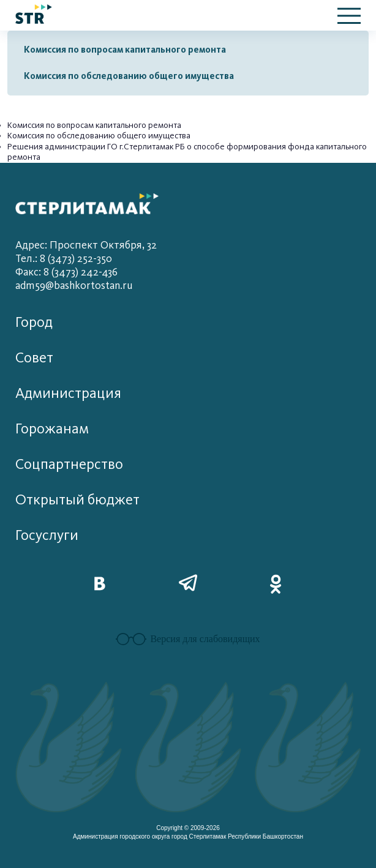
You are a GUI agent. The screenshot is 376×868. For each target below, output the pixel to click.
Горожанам (52, 429)
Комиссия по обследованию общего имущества (129, 76)
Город (34, 322)
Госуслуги (47, 535)
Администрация (68, 393)
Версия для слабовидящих (188, 639)
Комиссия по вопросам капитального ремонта (125, 50)
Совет (34, 358)
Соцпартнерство (69, 464)
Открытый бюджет (77, 500)
